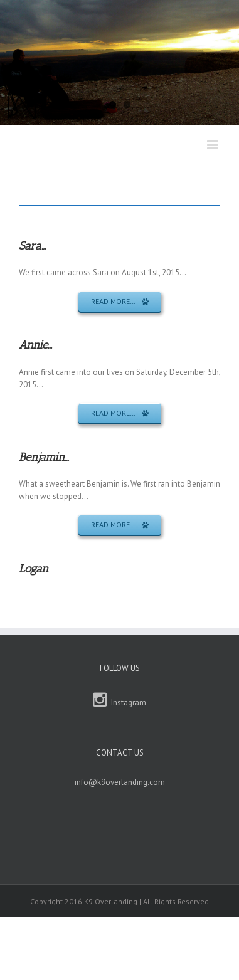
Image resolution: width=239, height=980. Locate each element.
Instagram (119, 700)
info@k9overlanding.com (120, 782)
